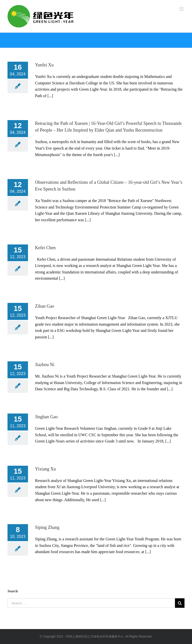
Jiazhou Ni (45, 365)
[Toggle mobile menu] (182, 9)
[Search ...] (91, 603)
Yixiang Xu (45, 469)
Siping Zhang (47, 527)
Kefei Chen (45, 248)
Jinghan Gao (46, 417)
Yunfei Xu (44, 65)
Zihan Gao (44, 306)
